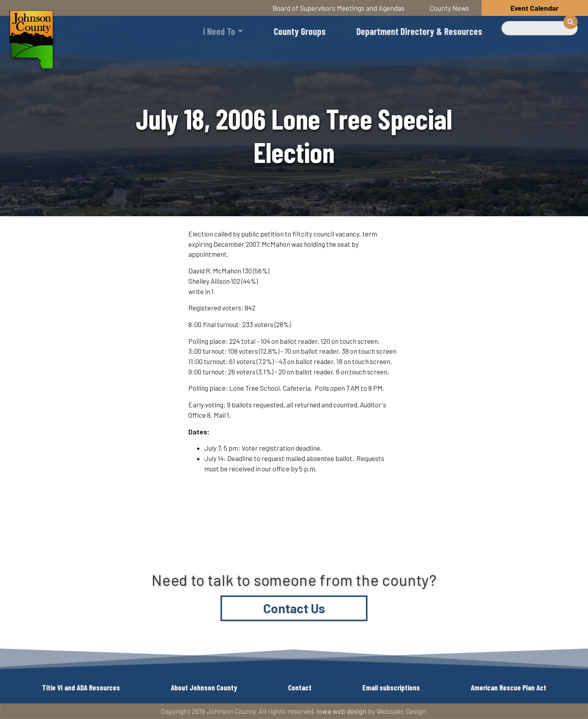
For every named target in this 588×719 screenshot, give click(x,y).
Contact (300, 687)
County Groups (300, 31)
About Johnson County (204, 687)
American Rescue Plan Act (509, 687)
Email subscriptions (391, 687)
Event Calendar (535, 8)
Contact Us (294, 608)
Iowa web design (341, 711)
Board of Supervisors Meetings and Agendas (338, 8)
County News (449, 8)
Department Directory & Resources (419, 31)
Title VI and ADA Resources (81, 687)
